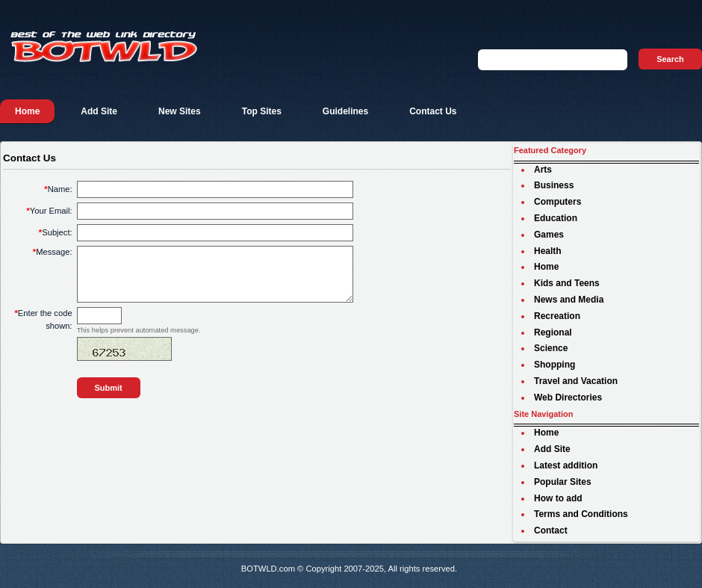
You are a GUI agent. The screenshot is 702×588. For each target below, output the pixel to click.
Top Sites (262, 111)
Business (554, 185)
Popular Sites (563, 482)
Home (27, 111)
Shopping (555, 365)
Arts (543, 170)
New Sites (180, 111)
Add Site (99, 111)
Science (551, 348)
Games (549, 235)
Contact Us (433, 111)
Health (548, 251)
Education (556, 218)
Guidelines (345, 111)
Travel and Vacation (576, 381)
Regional (553, 332)
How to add (558, 498)
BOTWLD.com (268, 569)
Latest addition (566, 465)
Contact (551, 530)
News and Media (569, 300)
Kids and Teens (567, 283)
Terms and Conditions (581, 514)
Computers (557, 202)
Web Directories (568, 397)
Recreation (557, 316)
